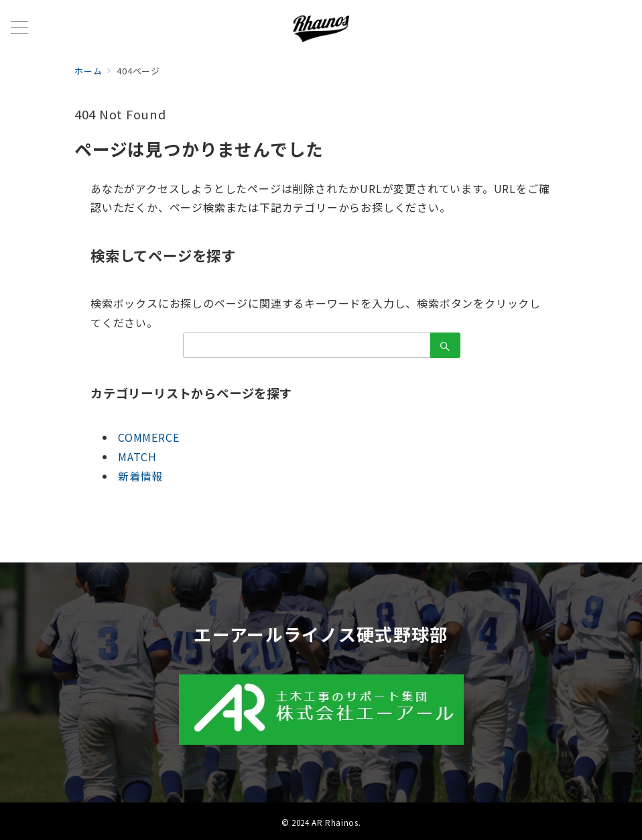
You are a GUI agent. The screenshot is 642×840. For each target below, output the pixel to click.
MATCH (137, 457)
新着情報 (140, 476)
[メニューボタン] (19, 28)
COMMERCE (148, 437)
